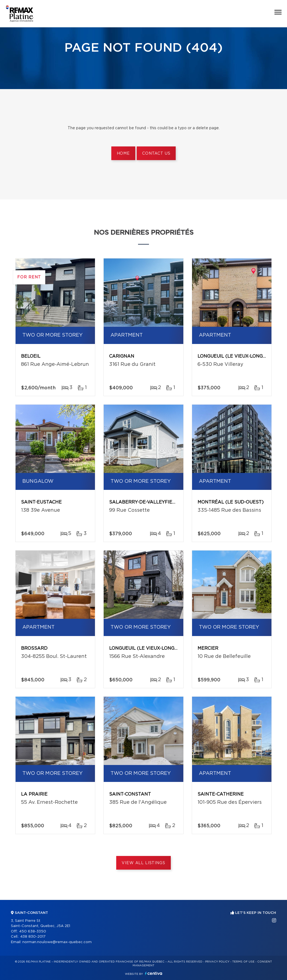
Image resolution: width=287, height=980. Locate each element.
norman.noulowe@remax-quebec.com (57, 942)
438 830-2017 (33, 937)
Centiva (154, 973)
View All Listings (143, 863)
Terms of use (243, 962)
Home (123, 154)
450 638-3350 (33, 932)
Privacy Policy (217, 962)
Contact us (156, 154)
